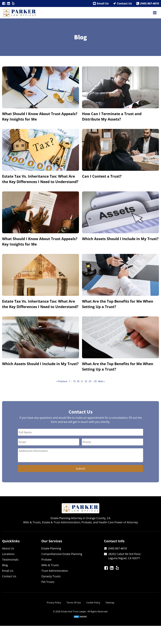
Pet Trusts (48, 582)
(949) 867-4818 (150, 3)
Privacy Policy (54, 603)
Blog (5, 565)
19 (74, 381)
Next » (101, 381)
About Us (8, 548)
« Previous (62, 381)
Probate (46, 560)
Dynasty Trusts (51, 576)
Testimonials (10, 560)
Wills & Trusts (50, 565)
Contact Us (124, 3)
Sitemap (110, 603)
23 (90, 381)
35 (95, 381)
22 (86, 381)
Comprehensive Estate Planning (62, 554)
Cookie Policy (93, 603)
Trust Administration (55, 571)
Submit (80, 469)
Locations (8, 554)
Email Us (103, 3)
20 (78, 381)
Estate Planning (51, 548)
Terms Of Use (74, 603)
